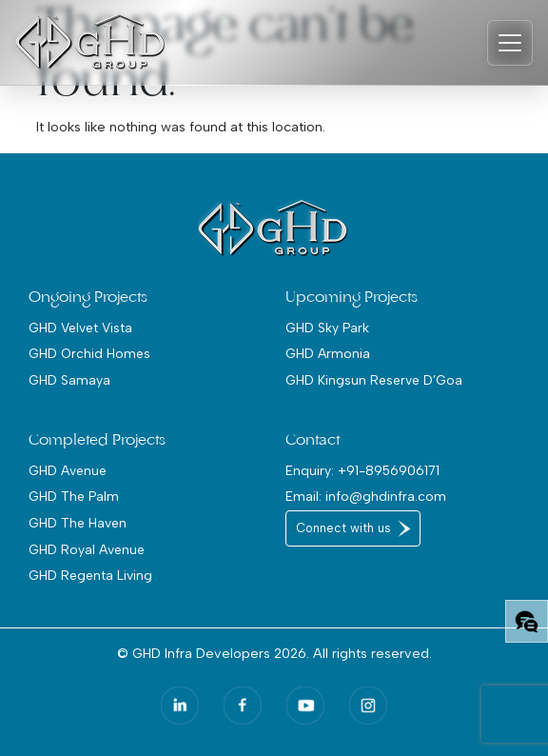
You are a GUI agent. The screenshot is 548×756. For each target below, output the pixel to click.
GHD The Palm (74, 496)
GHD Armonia (328, 353)
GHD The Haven (78, 523)
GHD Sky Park (327, 328)
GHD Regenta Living (90, 575)
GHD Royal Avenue (87, 549)
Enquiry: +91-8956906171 (362, 470)
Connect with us (343, 528)
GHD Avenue (68, 470)
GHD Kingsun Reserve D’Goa (374, 380)
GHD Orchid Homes (89, 353)
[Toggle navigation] (510, 43)
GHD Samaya (69, 380)
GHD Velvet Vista (80, 328)
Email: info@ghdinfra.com (366, 496)
